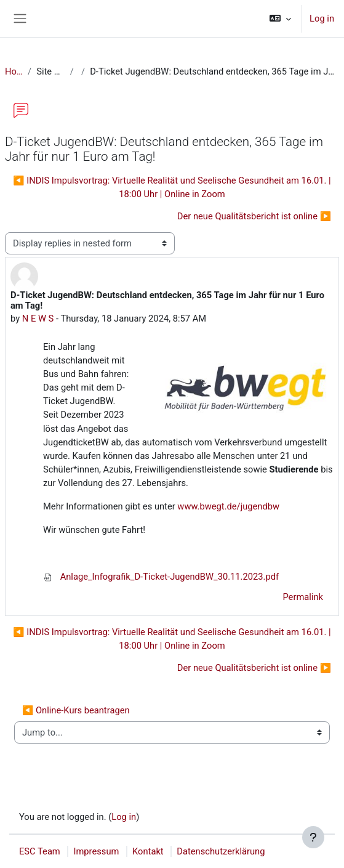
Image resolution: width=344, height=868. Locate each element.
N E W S (38, 318)
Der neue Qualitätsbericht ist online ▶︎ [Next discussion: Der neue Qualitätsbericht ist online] (254, 216)
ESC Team (40, 851)
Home (14, 71)
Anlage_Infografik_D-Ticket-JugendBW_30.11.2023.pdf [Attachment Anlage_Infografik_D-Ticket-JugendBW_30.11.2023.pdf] (161, 577)
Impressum (96, 851)
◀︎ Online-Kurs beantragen (76, 710)
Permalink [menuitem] (303, 597)
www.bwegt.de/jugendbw (228, 506)
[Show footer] (313, 837)
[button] (280, 18)
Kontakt (148, 851)
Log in (322, 18)
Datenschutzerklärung (221, 851)
